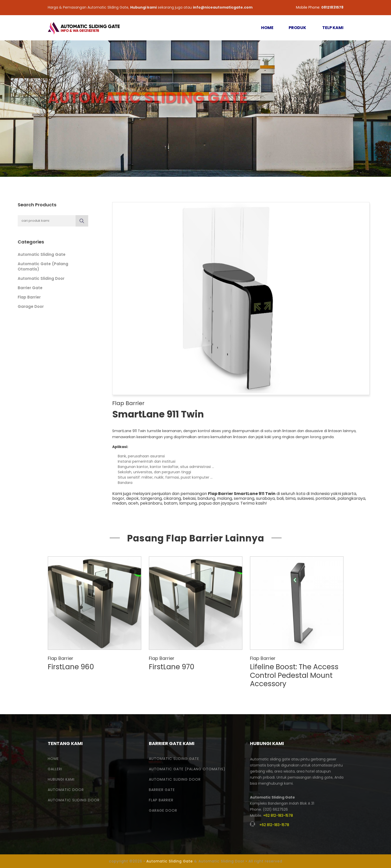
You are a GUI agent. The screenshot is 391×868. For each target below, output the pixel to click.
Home (53, 759)
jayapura (230, 503)
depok (132, 498)
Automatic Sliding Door (41, 278)
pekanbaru (151, 503)
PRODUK (297, 28)
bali (280, 498)
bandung (206, 498)
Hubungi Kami (61, 779)
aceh (133, 503)
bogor (118, 498)
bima (290, 498)
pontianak (326, 498)
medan (119, 503)
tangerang (151, 498)
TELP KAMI (333, 28)
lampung (188, 503)
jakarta (349, 494)
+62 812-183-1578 (278, 815)
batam (171, 503)
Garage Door (31, 306)
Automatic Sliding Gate (42, 254)
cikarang (172, 498)
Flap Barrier (29, 297)
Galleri (55, 769)
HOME (267, 28)
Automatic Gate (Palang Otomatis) (187, 769)
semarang (244, 498)
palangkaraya (351, 498)
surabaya (265, 498)
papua (205, 503)
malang (224, 498)
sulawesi (305, 498)
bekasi (189, 498)
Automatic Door (66, 790)
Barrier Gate (30, 288)
